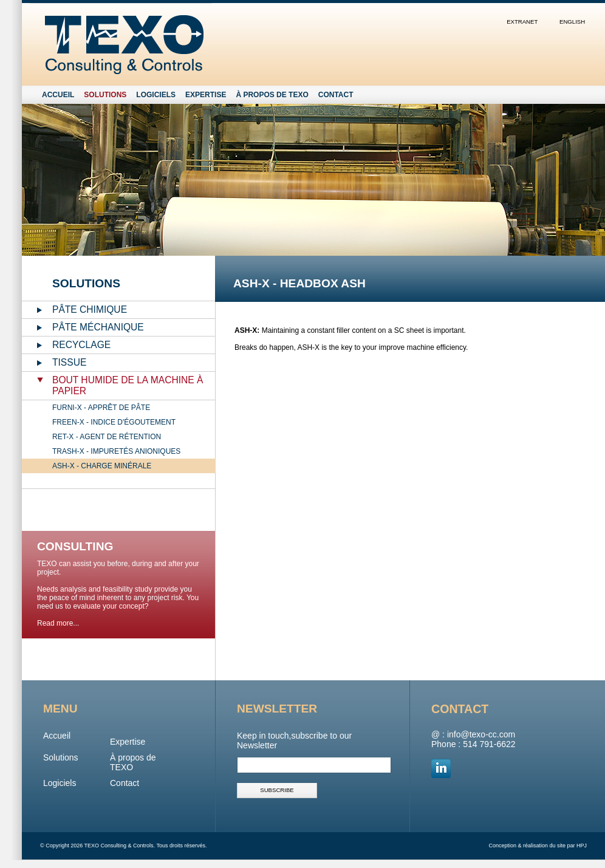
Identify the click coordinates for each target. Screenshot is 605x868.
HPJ (582, 846)
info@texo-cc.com (481, 734)
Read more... (58, 623)
